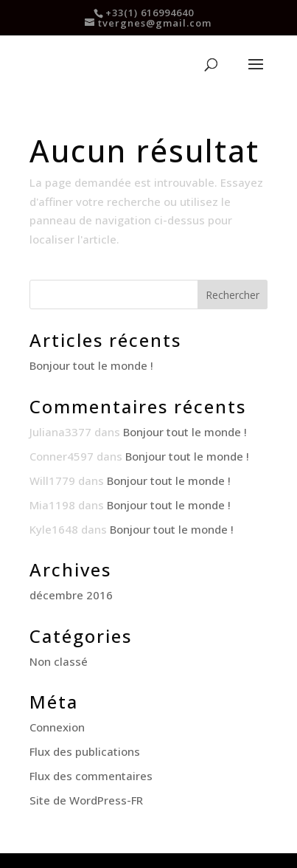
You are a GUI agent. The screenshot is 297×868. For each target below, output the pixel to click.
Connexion (57, 727)
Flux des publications (85, 751)
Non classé (59, 661)
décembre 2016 (71, 595)
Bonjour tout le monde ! (91, 365)
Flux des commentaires (91, 776)
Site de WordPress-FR (86, 800)
